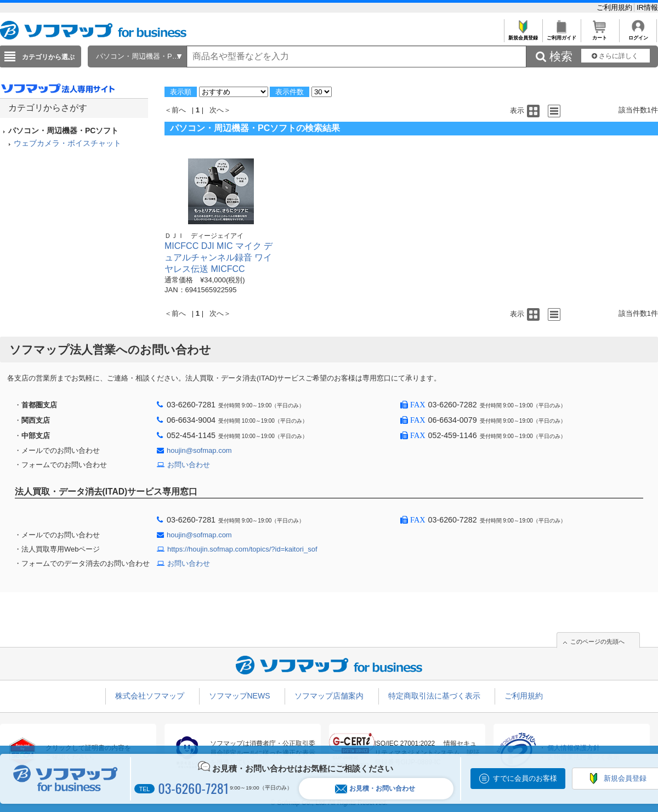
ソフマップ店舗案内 (329, 696)
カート (600, 35)
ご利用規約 (616, 7)
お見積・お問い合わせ (375, 789)
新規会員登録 (523, 35)
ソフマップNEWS (240, 696)
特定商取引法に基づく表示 (434, 696)
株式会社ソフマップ (150, 696)
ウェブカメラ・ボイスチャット (67, 143)
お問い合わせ (189, 465)
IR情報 (647, 7)
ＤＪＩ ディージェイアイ (204, 236)
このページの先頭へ (597, 641)
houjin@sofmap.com (199, 450)
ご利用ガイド (561, 35)
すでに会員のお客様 (525, 778)
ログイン (638, 35)
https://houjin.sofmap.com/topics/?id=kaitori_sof (242, 549)
